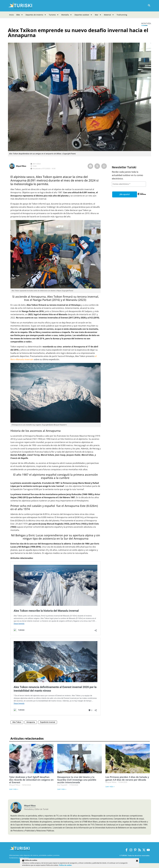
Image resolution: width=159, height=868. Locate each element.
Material (109, 15)
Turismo (54, 15)
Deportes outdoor (83, 15)
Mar (98, 15)
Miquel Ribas (21, 166)
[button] (149, 5)
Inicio (11, 15)
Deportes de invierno (36, 15)
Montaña (67, 15)
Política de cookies (66, 865)
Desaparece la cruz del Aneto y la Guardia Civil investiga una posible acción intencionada (77, 780)
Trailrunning (122, 15)
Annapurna (31, 722)
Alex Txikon (17, 722)
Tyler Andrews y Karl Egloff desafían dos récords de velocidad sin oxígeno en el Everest (31, 780)
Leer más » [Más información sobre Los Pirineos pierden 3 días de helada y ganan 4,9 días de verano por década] (110, 787)
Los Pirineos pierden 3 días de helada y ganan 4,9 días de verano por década (127, 778)
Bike (20, 15)
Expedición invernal (48, 722)
